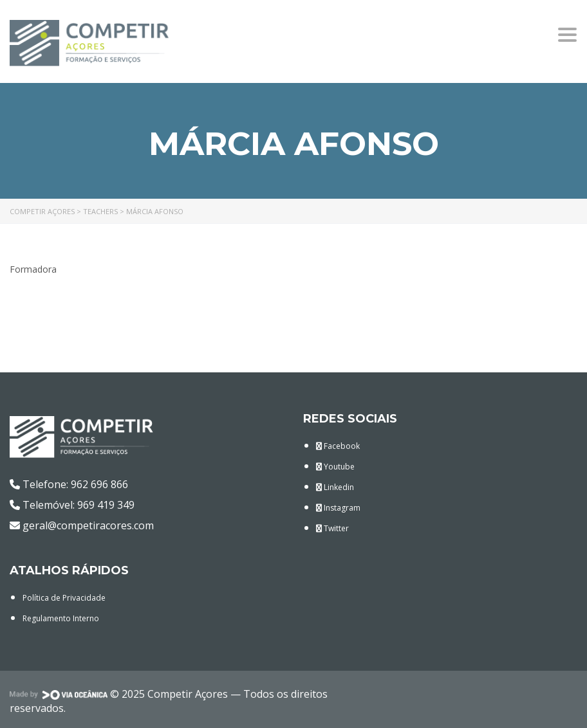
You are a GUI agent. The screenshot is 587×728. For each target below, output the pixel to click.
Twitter (332, 528)
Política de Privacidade (64, 598)
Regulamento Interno (61, 618)
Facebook (338, 446)
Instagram (338, 508)
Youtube (335, 467)
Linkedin (335, 487)
